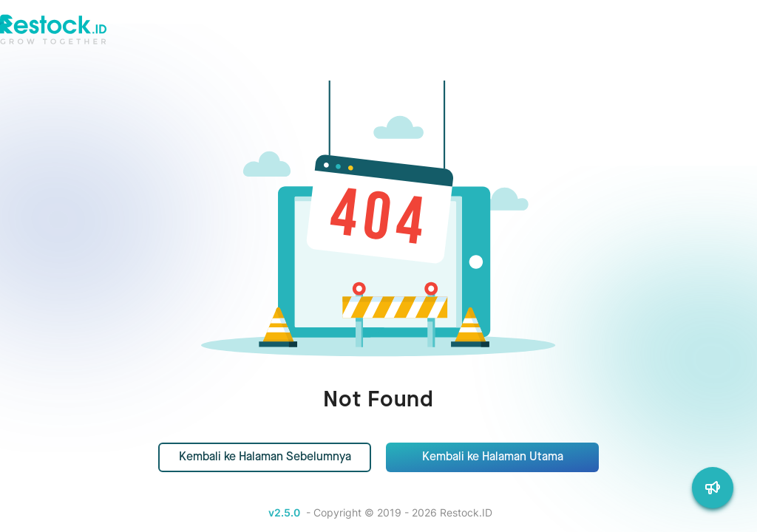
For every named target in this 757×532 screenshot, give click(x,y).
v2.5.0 (284, 512)
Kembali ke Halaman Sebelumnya (265, 457)
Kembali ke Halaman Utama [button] (493, 457)
